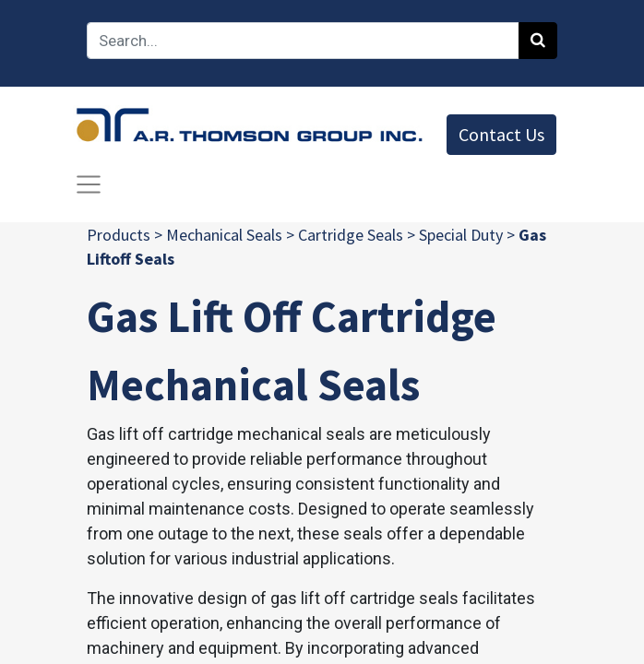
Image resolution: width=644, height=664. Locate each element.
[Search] (538, 41)
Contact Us (501, 134)
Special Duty (461, 235)
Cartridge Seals (351, 235)
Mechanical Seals (224, 235)
